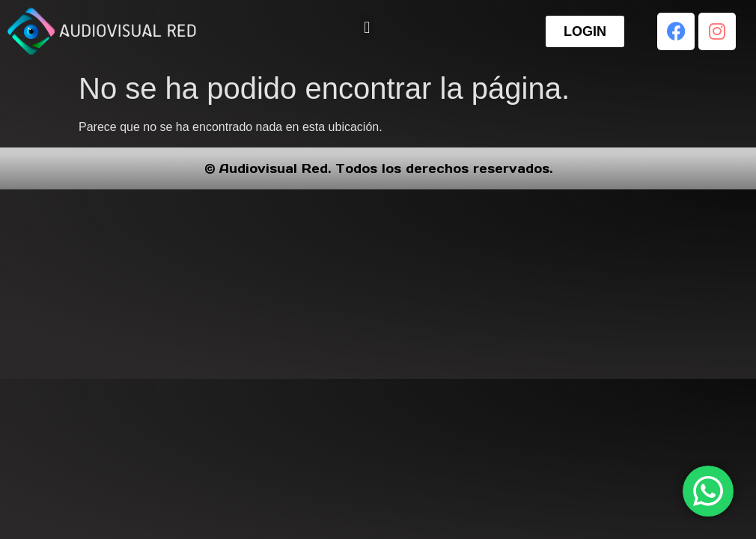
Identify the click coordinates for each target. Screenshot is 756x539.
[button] (367, 27)
